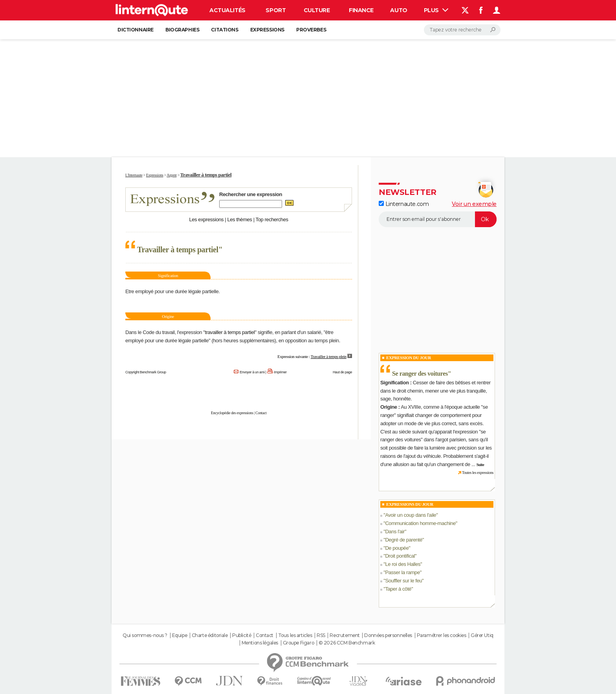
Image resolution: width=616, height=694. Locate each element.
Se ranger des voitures (420, 374)
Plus (436, 10)
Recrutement (345, 635)
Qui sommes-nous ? (145, 635)
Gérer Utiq (482, 635)
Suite (480, 465)
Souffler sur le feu (403, 581)
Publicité (242, 635)
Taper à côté (398, 589)
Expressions (267, 30)
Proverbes (311, 30)
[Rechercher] (462, 30)
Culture (317, 10)
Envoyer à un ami (252, 372)
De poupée (397, 548)
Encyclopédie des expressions (232, 413)
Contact (261, 413)
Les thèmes (239, 219)
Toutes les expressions (478, 473)
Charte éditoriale (210, 635)
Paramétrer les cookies (442, 635)
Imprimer (280, 372)
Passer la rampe (402, 572)
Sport (276, 10)
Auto (399, 10)
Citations (225, 30)
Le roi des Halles (403, 564)
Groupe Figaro (299, 643)
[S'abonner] (438, 219)
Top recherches (272, 219)
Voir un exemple (474, 204)
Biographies (182, 30)
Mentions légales (260, 643)
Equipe (180, 635)
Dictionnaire (136, 30)
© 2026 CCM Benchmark (347, 643)
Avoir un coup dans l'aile (411, 515)
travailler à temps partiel (230, 332)
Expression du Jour (409, 358)
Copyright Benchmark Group (146, 372)
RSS (321, 635)
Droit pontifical (400, 556)
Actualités (227, 10)
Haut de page (342, 372)
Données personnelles (388, 635)
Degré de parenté (403, 540)
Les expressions (206, 219)
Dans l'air (395, 532)
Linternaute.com (404, 204)
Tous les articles (295, 635)
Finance (361, 10)
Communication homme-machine (420, 523)
